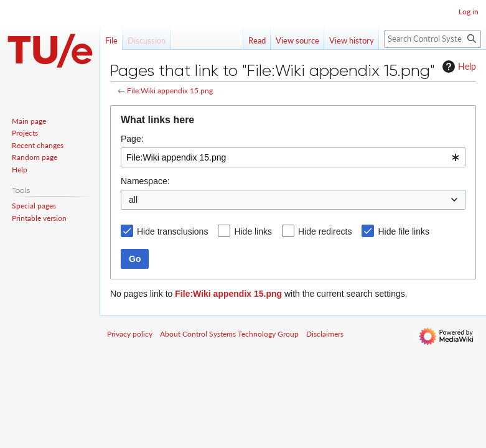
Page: (132, 139)
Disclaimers (325, 334)
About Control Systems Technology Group (229, 334)
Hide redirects (325, 231)
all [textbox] (133, 200)
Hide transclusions (172, 231)
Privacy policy (130, 334)
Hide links (253, 231)
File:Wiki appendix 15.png (170, 91)
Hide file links (403, 231)
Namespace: (145, 181)
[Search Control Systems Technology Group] (432, 39)
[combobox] (293, 157)
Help (458, 67)
